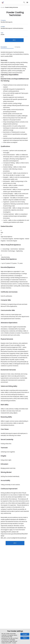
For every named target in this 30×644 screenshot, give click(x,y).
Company (17, 47)
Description (4, 47)
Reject (25, 638)
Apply (14, 40)
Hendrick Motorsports (7, 22)
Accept (25, 634)
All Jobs (3, 7)
